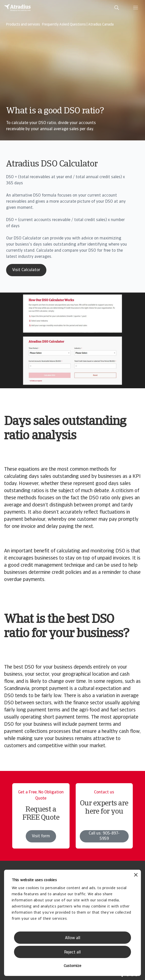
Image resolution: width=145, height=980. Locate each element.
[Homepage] (18, 8)
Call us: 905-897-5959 (104, 836)
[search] (117, 8)
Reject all (72, 952)
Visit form (41, 836)
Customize (72, 966)
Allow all (73, 938)
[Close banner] (136, 875)
